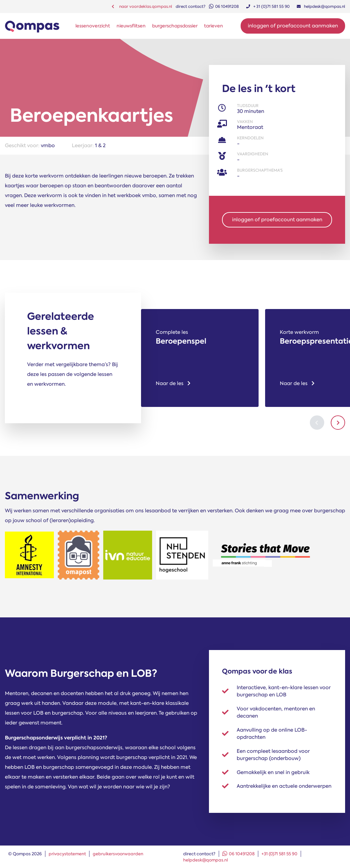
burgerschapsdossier (175, 26)
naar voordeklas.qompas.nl (142, 7)
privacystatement (67, 854)
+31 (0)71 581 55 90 (279, 854)
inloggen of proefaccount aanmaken (277, 220)
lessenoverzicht (93, 26)
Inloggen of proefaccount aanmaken (293, 26)
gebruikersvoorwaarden (118, 854)
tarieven (214, 26)
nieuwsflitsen (131, 26)
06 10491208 (239, 854)
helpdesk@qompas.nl (206, 860)
